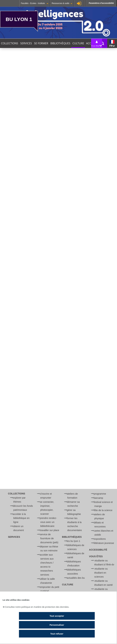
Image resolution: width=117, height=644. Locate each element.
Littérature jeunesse (104, 543)
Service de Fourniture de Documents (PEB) (49, 538)
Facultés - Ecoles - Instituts (35, 3)
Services (26, 43)
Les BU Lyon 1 (74, 541)
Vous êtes (96, 556)
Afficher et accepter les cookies (46, 452)
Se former (41, 43)
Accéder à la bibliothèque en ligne (21, 518)
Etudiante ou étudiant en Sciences (101, 573)
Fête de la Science (103, 510)
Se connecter (79, 3)
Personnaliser (57, 625)
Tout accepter (57, 616)
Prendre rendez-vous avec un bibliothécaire (48, 522)
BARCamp (98, 498)
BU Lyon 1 (19, 19)
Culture (78, 43)
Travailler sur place (49, 530)
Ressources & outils (62, 3)
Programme (100, 494)
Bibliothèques (60, 43)
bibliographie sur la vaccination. (47, 414)
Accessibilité (98, 550)
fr (112, 44)
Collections (10, 43)
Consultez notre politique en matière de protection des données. (37, 607)
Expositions (100, 539)
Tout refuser (57, 634)
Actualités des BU (76, 578)
